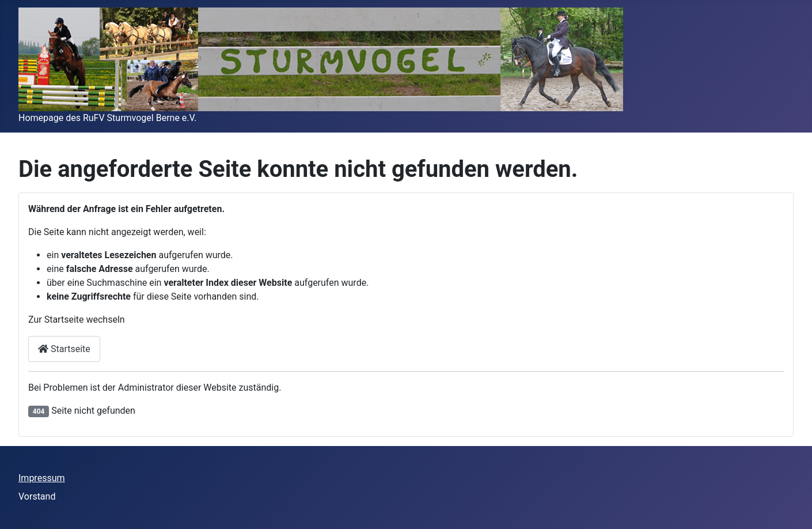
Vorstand (37, 496)
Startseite (64, 349)
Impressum (42, 478)
